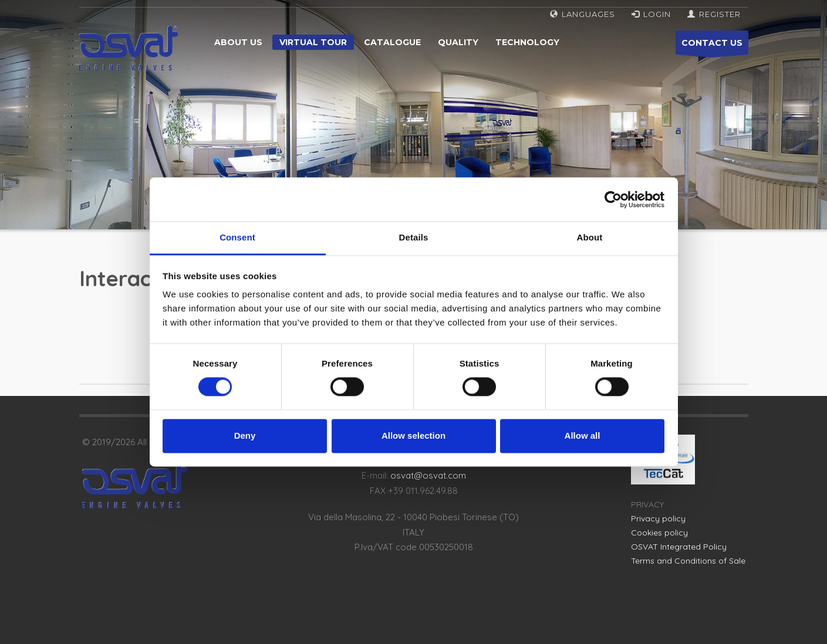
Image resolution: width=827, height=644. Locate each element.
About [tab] (590, 237)
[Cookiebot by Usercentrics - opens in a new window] (613, 199)
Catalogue (392, 42)
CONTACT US (712, 46)
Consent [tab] (237, 237)
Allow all (583, 435)
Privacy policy (658, 518)
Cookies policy (659, 533)
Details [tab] (414, 237)
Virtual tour (313, 42)
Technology (527, 42)
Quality (458, 42)
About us (238, 42)
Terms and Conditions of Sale (688, 561)
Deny (245, 435)
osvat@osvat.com (428, 475)
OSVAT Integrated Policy (679, 547)
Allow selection (413, 435)
